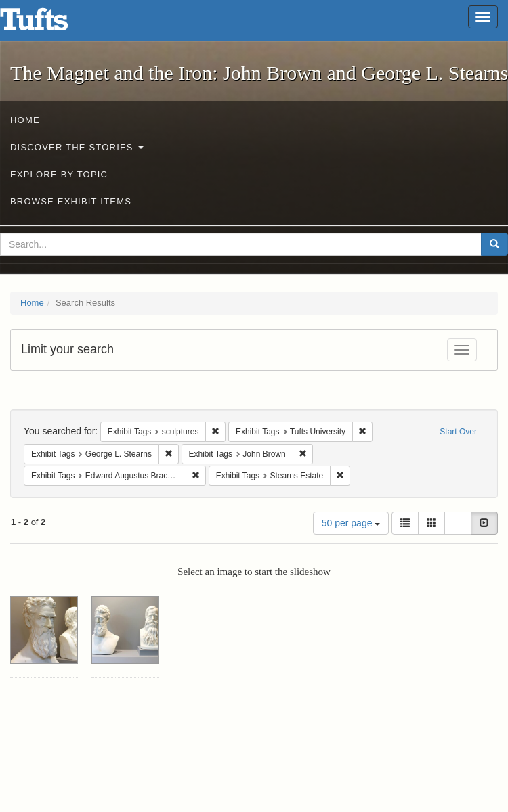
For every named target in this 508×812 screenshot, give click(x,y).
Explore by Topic (59, 174)
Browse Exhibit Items (71, 201)
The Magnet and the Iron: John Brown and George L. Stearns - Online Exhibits (51, 24)
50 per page (351, 523)
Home (25, 120)
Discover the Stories (77, 147)
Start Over (458, 432)
